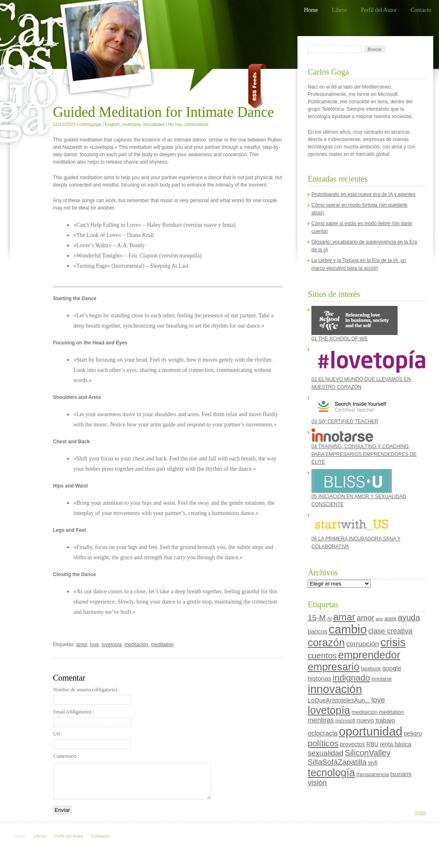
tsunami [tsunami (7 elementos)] (401, 774)
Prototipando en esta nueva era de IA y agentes (364, 194)
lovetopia (131, 124)
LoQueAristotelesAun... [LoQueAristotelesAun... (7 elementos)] (339, 700)
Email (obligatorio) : (92, 718)
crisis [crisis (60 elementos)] (393, 642)
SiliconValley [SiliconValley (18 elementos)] (367, 753)
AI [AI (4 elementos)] (329, 619)
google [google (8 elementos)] (392, 668)
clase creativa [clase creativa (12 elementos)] (390, 631)
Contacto (421, 10)
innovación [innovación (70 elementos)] (335, 689)
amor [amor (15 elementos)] (365, 618)
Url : (92, 740)
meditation (162, 645)
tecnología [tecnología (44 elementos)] (331, 772)
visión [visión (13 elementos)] (317, 783)
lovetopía (112, 645)
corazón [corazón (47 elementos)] (326, 642)
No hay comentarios (188, 124)
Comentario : (66, 756)
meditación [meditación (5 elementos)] (365, 712)
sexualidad (154, 124)
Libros (340, 10)
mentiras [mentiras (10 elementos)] (321, 720)
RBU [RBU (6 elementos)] (373, 744)
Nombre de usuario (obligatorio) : (92, 696)
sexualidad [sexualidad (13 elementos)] (326, 753)
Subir (420, 813)
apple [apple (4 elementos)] (390, 619)
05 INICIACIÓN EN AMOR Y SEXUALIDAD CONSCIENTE (359, 488)
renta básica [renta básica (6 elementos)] (396, 744)
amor (82, 645)
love (94, 645)
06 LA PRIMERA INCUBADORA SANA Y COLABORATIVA (356, 530)
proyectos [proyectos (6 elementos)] (352, 744)
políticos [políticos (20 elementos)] (323, 743)
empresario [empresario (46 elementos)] (334, 667)
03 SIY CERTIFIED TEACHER (352, 409)
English (112, 124)
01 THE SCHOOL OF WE (354, 324)
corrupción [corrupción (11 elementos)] (363, 644)
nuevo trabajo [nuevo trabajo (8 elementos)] (376, 720)
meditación (136, 645)
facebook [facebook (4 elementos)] (371, 669)
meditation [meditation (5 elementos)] (391, 712)
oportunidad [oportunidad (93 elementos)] (371, 731)
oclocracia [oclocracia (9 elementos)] (323, 733)
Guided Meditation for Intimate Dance (163, 112)
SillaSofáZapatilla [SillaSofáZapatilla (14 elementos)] (337, 762)
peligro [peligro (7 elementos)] (413, 734)
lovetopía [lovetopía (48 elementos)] (329, 710)
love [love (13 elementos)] (378, 700)
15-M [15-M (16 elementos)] (317, 618)
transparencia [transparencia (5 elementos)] (373, 774)
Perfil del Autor (379, 10)
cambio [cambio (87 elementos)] (348, 629)
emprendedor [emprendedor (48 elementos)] (369, 655)
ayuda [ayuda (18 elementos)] (409, 617)
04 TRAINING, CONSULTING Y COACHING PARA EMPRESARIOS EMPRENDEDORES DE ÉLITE (364, 447)
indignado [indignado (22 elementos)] (351, 678)
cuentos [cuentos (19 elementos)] (322, 656)
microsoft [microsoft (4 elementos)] (345, 721)
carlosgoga (90, 124)
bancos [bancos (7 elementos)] (318, 631)
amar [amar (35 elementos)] (344, 617)
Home (311, 10)
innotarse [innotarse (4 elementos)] (381, 679)
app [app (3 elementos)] (380, 619)
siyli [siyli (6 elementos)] (373, 763)
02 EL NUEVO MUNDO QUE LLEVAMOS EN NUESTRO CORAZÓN (366, 368)
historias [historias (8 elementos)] (319, 678)
